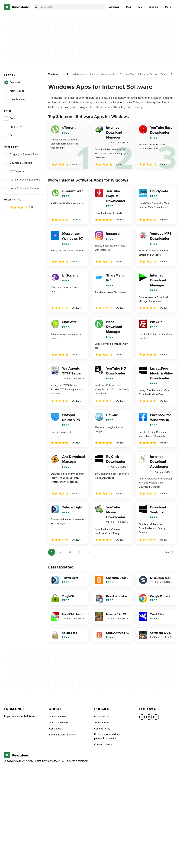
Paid (9, 135)
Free (10, 119)
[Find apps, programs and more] (70, 7)
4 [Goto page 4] (79, 552)
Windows (114, 7)
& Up (19, 207)
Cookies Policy (102, 729)
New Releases (15, 99)
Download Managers (18, 163)
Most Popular (14, 91)
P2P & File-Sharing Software (22, 180)
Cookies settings (103, 744)
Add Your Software (59, 723)
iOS (140, 7)
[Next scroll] (172, 74)
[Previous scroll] (68, 74)
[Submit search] (37, 7)
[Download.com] (17, 7)
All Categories (80, 74)
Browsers (94, 74)
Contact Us (55, 729)
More (169, 7)
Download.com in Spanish (63, 735)
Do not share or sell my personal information (107, 736)
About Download (58, 717)
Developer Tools (128, 74)
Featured (12, 83)
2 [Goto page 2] (61, 552)
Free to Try (13, 127)
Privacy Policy (102, 717)
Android (154, 7)
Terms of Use (101, 723)
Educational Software (148, 74)
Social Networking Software (22, 188)
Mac (129, 7)
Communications (109, 74)
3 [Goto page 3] (70, 552)
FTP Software (14, 171)
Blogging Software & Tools (21, 154)
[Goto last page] (169, 552)
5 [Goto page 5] (88, 552)
